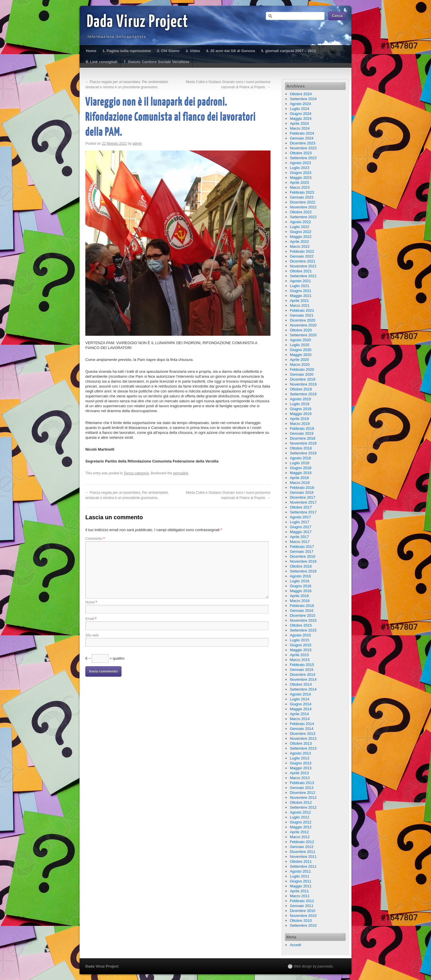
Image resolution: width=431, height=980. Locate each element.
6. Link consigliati (102, 62)
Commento (95, 539)
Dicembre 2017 (303, 497)
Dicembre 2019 (303, 379)
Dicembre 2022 (303, 202)
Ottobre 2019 (301, 389)
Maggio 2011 (301, 886)
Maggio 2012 (301, 827)
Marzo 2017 (300, 542)
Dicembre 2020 (303, 320)
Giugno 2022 (301, 232)
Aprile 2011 (299, 891)
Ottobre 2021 (301, 271)
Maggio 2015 (301, 650)
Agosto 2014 (300, 694)
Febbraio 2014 (302, 724)
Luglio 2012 (300, 817)
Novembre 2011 (303, 857)
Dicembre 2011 (303, 852)
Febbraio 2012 (302, 842)
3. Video (193, 51)
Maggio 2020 (301, 355)
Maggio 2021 (301, 296)
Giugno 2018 (301, 468)
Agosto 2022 (300, 222)
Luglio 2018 (300, 463)
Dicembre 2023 (303, 143)
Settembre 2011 (303, 866)
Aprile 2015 (299, 655)
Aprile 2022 (299, 242)
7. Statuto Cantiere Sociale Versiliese (156, 62)
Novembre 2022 (303, 207)
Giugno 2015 (301, 645)
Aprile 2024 (299, 123)
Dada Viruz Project (138, 22)
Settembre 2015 (303, 630)
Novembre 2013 (303, 738)
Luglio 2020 (300, 345)
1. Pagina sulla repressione (127, 51)
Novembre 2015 (303, 620)
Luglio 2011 (300, 876)
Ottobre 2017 (301, 507)
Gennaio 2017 (302, 552)
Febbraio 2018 (302, 488)
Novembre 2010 (303, 916)
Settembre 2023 (303, 158)
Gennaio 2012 (302, 847)
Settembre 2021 (303, 276)
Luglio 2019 (300, 404)
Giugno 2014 (301, 704)
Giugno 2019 (301, 409)
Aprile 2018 (299, 478)
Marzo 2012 (300, 837)
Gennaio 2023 (302, 197)
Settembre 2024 (303, 99)
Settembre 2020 (303, 335)
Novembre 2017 (303, 502)
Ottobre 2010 (301, 921)
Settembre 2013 (303, 748)
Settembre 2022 (303, 217)
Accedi (295, 945)
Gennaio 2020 (302, 374)
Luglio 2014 (300, 699)
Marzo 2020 (300, 365)
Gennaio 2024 (302, 138)
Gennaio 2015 (302, 670)
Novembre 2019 (303, 384)
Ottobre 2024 (301, 94)
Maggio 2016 (301, 591)
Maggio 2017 (301, 532)
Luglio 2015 (300, 640)
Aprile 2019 (299, 419)
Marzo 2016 (300, 601)
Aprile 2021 (299, 301)
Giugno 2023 (301, 173)
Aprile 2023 (299, 182)
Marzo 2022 (300, 246)
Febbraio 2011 (302, 901)
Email (91, 619)
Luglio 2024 (300, 109)
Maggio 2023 (301, 178)
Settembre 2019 (303, 394)
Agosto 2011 (300, 871)
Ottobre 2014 (301, 684)
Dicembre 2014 (303, 675)
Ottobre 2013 (301, 743)
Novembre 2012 (303, 798)
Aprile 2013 (299, 773)
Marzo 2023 (300, 187)
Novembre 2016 (303, 561)
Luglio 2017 (300, 522)
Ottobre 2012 (301, 802)
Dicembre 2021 (303, 261)
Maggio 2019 (301, 414)
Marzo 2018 (300, 483)
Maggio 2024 (301, 119)
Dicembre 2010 (303, 911)
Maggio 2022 (301, 237)
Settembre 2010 (303, 925)
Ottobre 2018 (301, 448)
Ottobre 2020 (301, 330)
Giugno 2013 (301, 763)
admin (137, 144)
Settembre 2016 (303, 571)
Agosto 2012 (300, 812)
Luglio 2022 (300, 227)
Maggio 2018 (301, 473)
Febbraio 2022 (302, 251)
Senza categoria (136, 473)
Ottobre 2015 (301, 625)
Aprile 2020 (299, 360)
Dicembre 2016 (303, 556)
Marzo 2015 (300, 660)
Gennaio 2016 (302, 611)
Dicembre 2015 (303, 615)
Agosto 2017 (300, 517)
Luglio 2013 (300, 758)
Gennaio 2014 (302, 729)
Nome (91, 602)
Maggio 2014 (301, 709)
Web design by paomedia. (314, 966)
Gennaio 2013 (302, 788)
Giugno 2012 (301, 822)
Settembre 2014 (303, 689)
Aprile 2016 (299, 596)
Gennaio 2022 (302, 256)
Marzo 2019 (300, 424)
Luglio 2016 (300, 581)
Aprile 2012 (299, 832)
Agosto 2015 (300, 635)
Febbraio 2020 (302, 369)
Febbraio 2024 (302, 133)
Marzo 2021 (300, 305)
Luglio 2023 (300, 168)
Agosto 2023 (300, 163)
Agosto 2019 (300, 399)
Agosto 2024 (300, 104)
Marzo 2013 (300, 778)
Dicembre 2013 (303, 734)
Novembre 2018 (303, 443)
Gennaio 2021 (302, 315)
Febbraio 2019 (302, 428)
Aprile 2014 (299, 714)
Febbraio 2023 (302, 192)
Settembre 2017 (303, 512)
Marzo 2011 (300, 896)
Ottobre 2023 (301, 153)
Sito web (92, 635)
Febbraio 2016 (302, 606)
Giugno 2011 (301, 881)
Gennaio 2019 (302, 433)
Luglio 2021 (300, 286)
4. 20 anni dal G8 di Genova (230, 51)
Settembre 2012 (303, 807)
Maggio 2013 (301, 768)
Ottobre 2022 (301, 212)
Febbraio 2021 (302, 310)
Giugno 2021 (301, 291)
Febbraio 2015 (302, 665)
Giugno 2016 (301, 586)
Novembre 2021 (303, 266)
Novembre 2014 (303, 679)
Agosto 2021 (300, 281)
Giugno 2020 (301, 350)
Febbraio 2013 (302, 783)
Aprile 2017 (299, 537)
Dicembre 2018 (303, 438)
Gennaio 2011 (302, 906)
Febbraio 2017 (302, 547)
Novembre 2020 (303, 325)
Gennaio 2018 (302, 492)
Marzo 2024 (300, 128)
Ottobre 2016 (301, 566)
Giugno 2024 (301, 114)
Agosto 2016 (300, 576)
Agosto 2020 (300, 340)
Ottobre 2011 (301, 861)
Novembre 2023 (303, 148)
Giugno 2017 (301, 527)
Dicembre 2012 (303, 793)
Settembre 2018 (303, 453)
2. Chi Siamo (168, 51)
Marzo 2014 (300, 719)
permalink (181, 473)
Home (91, 51)
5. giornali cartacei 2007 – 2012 (288, 51)
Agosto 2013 (300, 753)
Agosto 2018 (300, 458)
